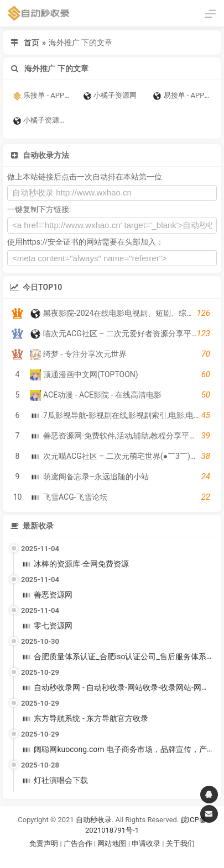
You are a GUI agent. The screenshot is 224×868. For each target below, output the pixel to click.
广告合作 (78, 843)
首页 (32, 43)
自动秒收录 (94, 820)
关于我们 (180, 843)
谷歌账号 (90, 857)
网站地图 (113, 843)
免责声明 (44, 843)
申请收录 (146, 843)
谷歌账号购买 (127, 857)
